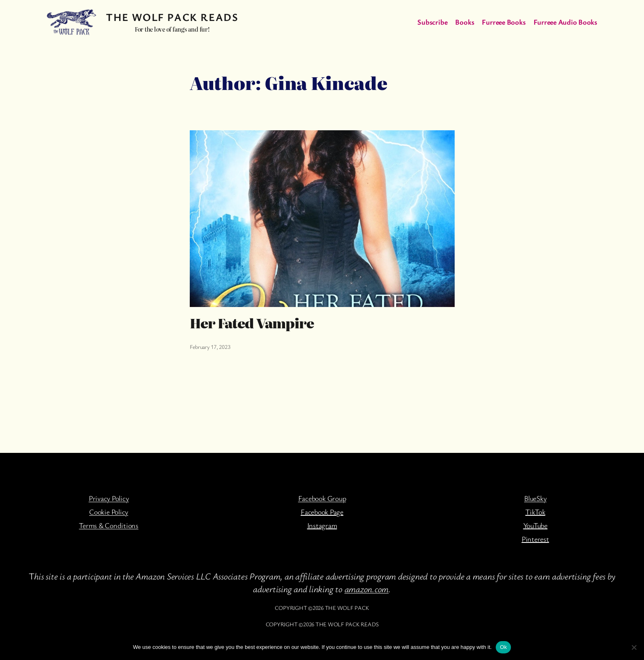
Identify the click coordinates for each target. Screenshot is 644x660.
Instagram (322, 525)
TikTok (535, 512)
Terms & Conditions (109, 525)
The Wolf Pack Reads (172, 17)
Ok (503, 647)
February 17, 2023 (210, 347)
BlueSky (535, 498)
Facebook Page (322, 512)
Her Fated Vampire (252, 323)
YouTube (535, 525)
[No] (634, 647)
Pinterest (535, 539)
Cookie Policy (109, 512)
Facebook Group (322, 498)
